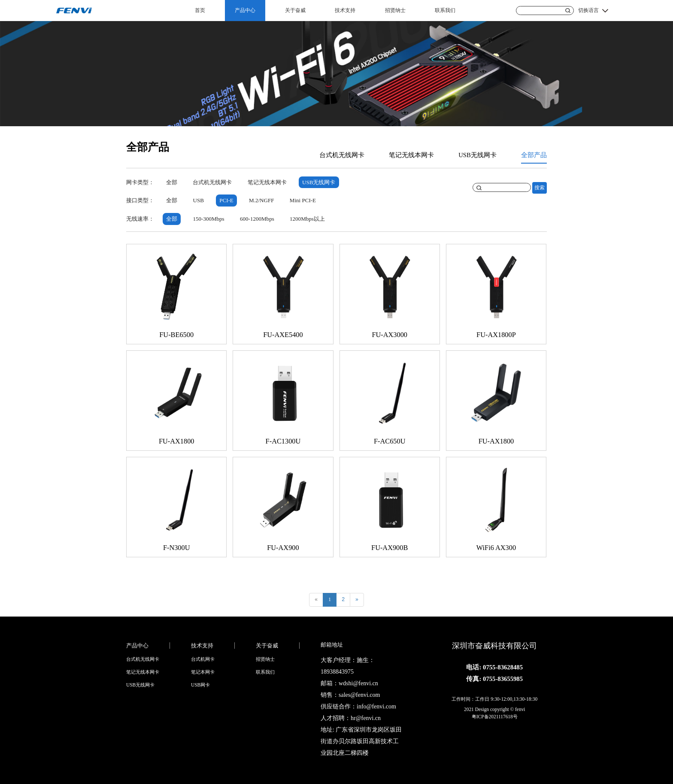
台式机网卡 (203, 659)
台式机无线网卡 (342, 155)
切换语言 (588, 10)
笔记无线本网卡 (411, 155)
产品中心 (245, 10)
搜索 (540, 188)
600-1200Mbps (257, 219)
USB (198, 200)
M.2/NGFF (261, 200)
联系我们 (445, 10)
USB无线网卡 (477, 155)
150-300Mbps (208, 219)
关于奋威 (295, 10)
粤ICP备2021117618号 (495, 717)
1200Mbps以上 (307, 219)
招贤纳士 (395, 10)
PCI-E (226, 200)
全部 (172, 182)
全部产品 (534, 155)
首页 (200, 10)
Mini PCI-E (303, 200)
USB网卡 (200, 685)
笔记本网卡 (203, 672)
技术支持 (345, 10)
